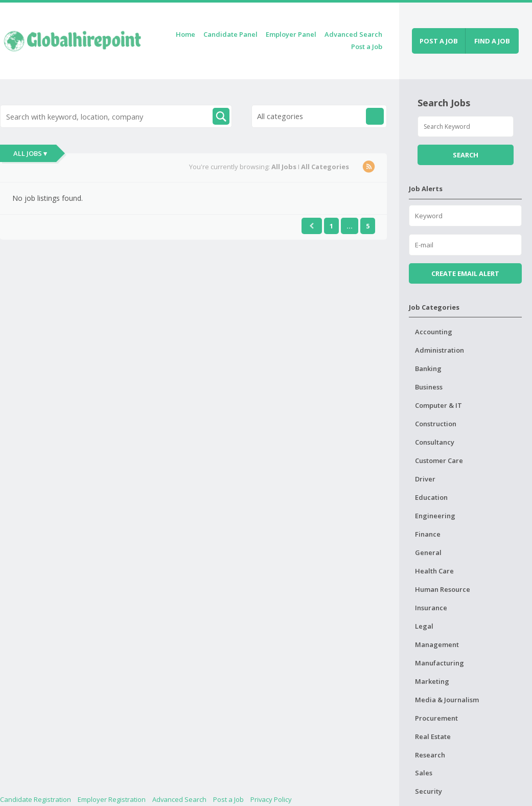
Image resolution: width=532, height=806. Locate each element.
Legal (424, 626)
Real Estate (433, 736)
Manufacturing (440, 663)
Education (431, 497)
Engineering (435, 516)
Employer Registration (112, 799)
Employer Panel (291, 34)
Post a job (439, 41)
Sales (424, 773)
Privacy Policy (271, 799)
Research (430, 755)
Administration (440, 350)
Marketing (432, 681)
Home (186, 34)
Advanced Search (353, 34)
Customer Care (439, 460)
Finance (428, 534)
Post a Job (367, 47)
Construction (436, 424)
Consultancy (435, 442)
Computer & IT (438, 405)
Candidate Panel (230, 34)
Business (429, 387)
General (428, 552)
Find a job (492, 41)
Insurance (431, 608)
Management (437, 644)
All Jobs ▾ (30, 153)
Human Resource (443, 589)
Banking (428, 369)
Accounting (434, 332)
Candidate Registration (36, 799)
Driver (425, 479)
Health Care (434, 571)
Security (429, 791)
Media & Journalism (447, 700)
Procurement (436, 718)
